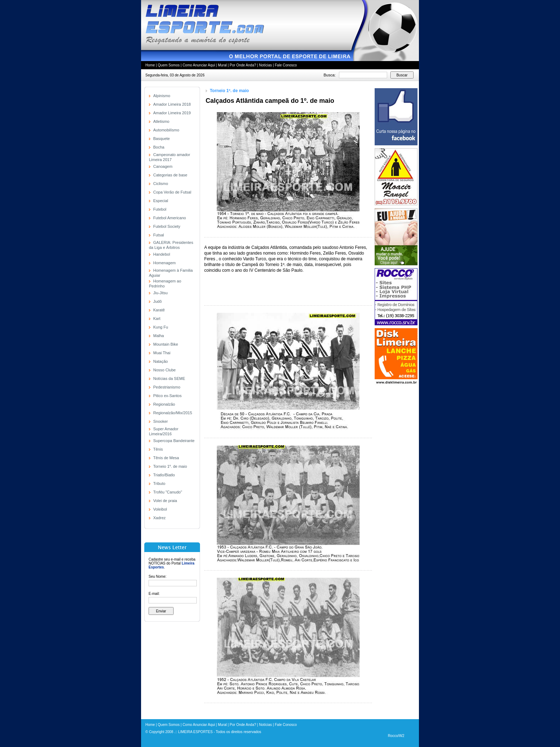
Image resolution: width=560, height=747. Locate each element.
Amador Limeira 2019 (172, 113)
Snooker (161, 421)
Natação (161, 361)
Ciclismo (161, 184)
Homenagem (164, 263)
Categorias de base (170, 175)
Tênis (158, 449)
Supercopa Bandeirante (174, 441)
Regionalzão (164, 404)
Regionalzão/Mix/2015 (173, 413)
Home (150, 65)
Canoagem (163, 166)
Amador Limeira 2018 (172, 104)
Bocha (159, 147)
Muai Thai (162, 353)
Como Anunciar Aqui (199, 65)
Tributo (159, 483)
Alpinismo (162, 96)
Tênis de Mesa (166, 458)
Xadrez (159, 518)
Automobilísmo (166, 130)
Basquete (161, 139)
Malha (159, 336)
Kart (157, 319)
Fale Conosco (286, 65)
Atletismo (161, 121)
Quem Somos (169, 65)
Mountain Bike (166, 344)
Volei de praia (165, 501)
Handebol (162, 254)
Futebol (160, 209)
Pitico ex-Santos (167, 396)
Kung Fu (161, 327)
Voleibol (160, 509)
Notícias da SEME (169, 378)
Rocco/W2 (396, 736)
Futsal (159, 235)
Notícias (265, 65)
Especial (161, 201)
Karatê (159, 310)
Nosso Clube (164, 370)
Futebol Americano (170, 218)
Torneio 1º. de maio (170, 466)
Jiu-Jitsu (160, 293)
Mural (222, 65)
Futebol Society (167, 226)
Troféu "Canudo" (168, 492)
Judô (157, 301)
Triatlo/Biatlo (164, 475)
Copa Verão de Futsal (172, 192)
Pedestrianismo (167, 387)
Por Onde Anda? (243, 65)
